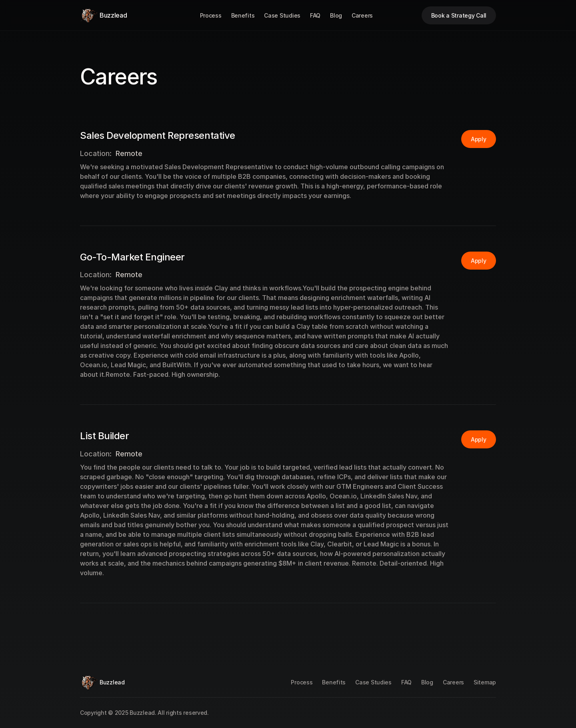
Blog (336, 15)
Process (211, 15)
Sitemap (485, 682)
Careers (362, 15)
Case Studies (282, 15)
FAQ (315, 15)
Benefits (243, 15)
